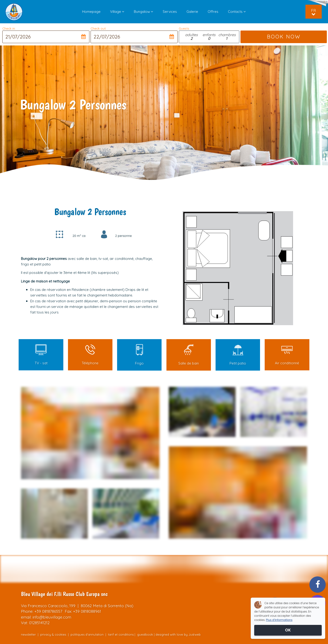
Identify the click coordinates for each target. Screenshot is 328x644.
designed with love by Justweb (178, 634)
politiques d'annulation (87, 634)
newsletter (28, 634)
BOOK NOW (284, 37)
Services (170, 12)
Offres (213, 12)
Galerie (192, 12)
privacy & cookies (54, 634)
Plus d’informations (279, 620)
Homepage (91, 12)
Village (117, 12)
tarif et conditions (121, 634)
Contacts (237, 12)
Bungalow (144, 12)
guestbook (145, 634)
